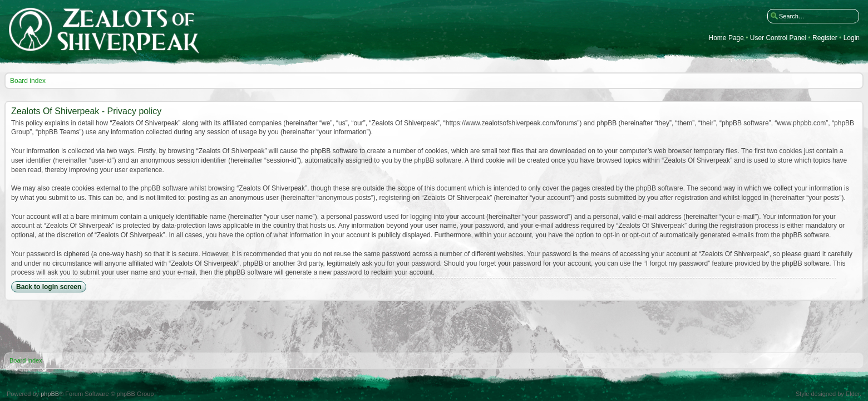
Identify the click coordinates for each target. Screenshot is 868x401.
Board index (28, 81)
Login (852, 38)
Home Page (726, 38)
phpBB (50, 394)
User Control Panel (778, 38)
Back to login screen (49, 287)
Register (825, 38)
